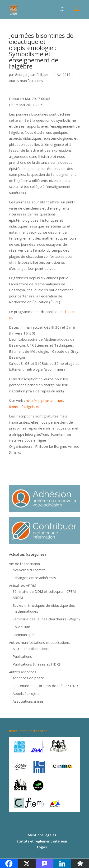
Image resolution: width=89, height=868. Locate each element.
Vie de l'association (24, 564)
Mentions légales (42, 835)
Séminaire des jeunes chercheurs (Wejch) (46, 619)
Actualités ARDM (23, 585)
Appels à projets (26, 693)
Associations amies (28, 701)
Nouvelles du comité (29, 570)
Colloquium (21, 627)
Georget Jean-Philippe (32, 75)
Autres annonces (23, 672)
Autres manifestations (26, 81)
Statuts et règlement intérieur (42, 841)
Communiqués (24, 635)
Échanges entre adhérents (34, 578)
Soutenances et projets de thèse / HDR (45, 686)
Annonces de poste (28, 678)
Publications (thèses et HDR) (36, 664)
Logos (42, 847)
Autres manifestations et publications (39, 642)
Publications (22, 656)
